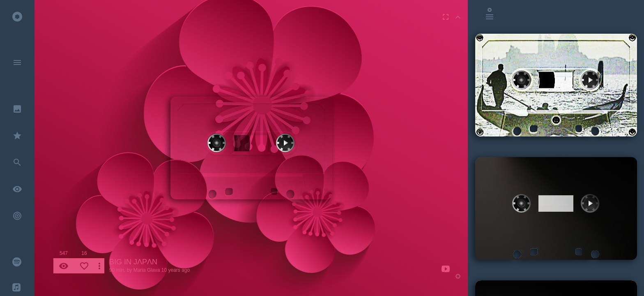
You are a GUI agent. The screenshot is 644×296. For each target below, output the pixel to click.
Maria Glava (147, 270)
